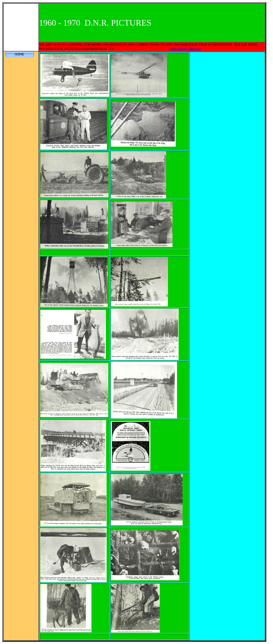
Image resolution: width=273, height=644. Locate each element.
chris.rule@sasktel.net (185, 49)
